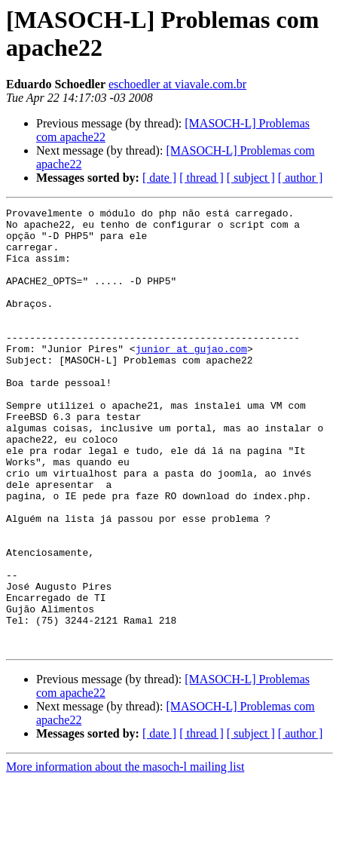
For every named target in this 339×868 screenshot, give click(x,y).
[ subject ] (251, 178)
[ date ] (159, 178)
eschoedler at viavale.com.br (177, 84)
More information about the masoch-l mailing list (125, 855)
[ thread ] (202, 178)
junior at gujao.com (191, 378)
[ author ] (301, 178)
